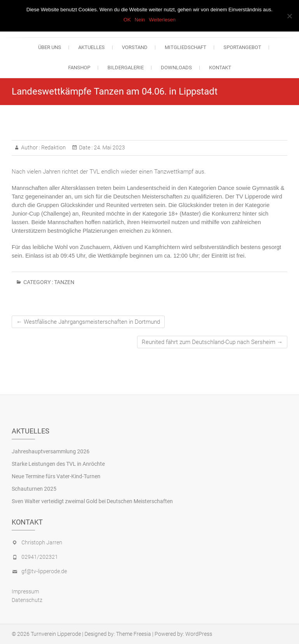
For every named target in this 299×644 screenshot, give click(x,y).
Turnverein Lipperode (56, 634)
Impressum (25, 591)
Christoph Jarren (42, 542)
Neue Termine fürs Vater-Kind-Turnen (56, 476)
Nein (140, 20)
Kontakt (220, 68)
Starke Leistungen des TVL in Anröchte (58, 464)
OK (127, 20)
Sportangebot (242, 47)
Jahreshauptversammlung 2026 (51, 451)
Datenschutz (27, 600)
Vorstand (135, 47)
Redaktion (53, 147)
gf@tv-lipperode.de (44, 571)
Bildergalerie (126, 68)
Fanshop (79, 68)
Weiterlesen (162, 20)
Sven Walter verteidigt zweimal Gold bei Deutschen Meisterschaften (92, 501)
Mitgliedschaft (186, 47)
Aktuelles (91, 47)
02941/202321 (40, 557)
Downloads (176, 68)
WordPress (199, 634)
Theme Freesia (134, 634)
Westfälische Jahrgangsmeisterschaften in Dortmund (88, 322)
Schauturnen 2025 (34, 489)
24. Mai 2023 (109, 147)
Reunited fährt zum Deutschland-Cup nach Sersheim (212, 342)
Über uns (50, 47)
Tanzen (64, 282)
